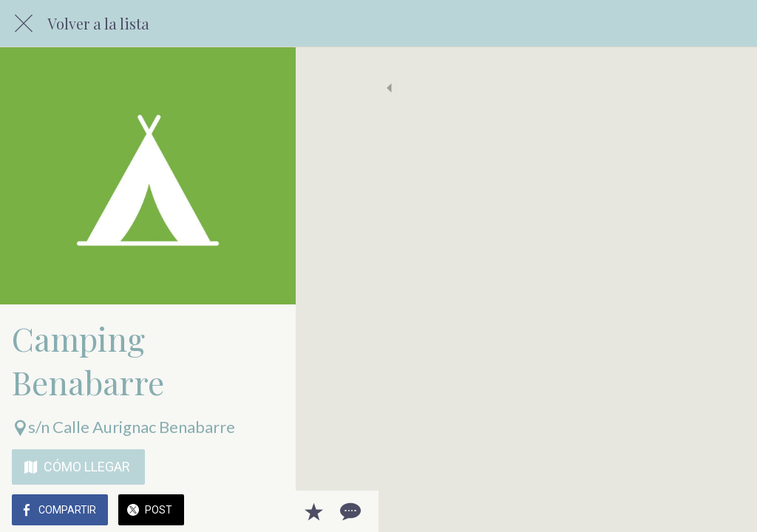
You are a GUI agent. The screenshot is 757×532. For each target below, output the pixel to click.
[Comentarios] (727, 511)
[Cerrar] (24, 24)
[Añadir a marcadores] (692, 511)
